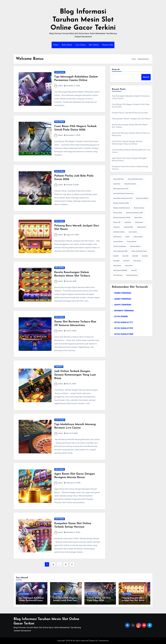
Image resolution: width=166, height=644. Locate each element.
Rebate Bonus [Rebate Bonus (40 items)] (135, 246)
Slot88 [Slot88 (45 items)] (116, 256)
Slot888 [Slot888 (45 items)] (116, 261)
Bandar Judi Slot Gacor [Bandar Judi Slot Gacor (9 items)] (122, 208)
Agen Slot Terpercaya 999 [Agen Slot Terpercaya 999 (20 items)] (123, 198)
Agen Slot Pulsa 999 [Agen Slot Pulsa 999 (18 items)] (121, 189)
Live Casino (81, 45)
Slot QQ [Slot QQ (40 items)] (134, 270)
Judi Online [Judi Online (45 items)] (139, 222)
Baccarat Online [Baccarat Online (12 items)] (142, 198)
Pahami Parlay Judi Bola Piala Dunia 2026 (130, 113)
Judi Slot (59, 367)
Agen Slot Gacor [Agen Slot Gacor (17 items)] (130, 184)
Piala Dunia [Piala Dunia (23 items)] (117, 237)
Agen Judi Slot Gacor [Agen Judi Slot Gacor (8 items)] (135, 179)
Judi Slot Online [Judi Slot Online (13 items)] (119, 232)
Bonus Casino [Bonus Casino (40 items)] (139, 208)
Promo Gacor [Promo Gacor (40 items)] (132, 241)
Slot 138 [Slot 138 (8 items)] (125, 256)
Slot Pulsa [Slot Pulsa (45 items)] (129, 265)
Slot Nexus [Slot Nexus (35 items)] (117, 265)
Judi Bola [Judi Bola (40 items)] (128, 222)
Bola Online (67, 45)
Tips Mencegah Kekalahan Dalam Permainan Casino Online (31, 600)
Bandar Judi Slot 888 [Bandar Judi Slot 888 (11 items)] (121, 203)
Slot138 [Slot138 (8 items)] (135, 256)
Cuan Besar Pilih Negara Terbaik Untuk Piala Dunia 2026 (65, 600)
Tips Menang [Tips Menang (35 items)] (118, 275)
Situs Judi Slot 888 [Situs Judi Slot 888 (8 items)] (120, 251)
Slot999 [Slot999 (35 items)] (126, 261)
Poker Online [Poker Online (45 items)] (138, 237)
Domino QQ (108, 45)
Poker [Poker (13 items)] (127, 237)
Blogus (92, 641)
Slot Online (94, 45)
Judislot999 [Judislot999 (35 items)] (141, 227)
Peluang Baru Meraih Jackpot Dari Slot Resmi (131, 119)
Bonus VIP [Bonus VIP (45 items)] (117, 222)
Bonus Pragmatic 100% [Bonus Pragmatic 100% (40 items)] (135, 213)
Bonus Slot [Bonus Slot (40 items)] (138, 217)
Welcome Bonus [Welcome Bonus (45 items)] (132, 275)
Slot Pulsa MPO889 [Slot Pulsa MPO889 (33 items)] (120, 270)
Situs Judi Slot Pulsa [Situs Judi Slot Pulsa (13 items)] (139, 251)
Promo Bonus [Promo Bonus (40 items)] (118, 241)
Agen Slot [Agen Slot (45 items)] (117, 184)
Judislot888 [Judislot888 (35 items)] (128, 227)
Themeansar (103, 641)
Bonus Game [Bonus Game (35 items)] (118, 213)
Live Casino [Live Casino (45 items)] (133, 232)
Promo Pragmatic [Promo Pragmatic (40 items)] (120, 246)
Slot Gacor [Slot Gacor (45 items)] (137, 261)
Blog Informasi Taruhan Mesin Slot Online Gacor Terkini (83, 20)
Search (116, 70)
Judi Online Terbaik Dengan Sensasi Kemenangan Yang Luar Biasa (75, 375)
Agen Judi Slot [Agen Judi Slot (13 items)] (119, 179)
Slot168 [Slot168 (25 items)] (145, 256)
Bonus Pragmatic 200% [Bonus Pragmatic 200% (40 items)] (122, 217)
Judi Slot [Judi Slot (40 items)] (117, 227)
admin (59, 86)
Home (56, 45)
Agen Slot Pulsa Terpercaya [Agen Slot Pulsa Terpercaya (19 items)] (123, 193)
